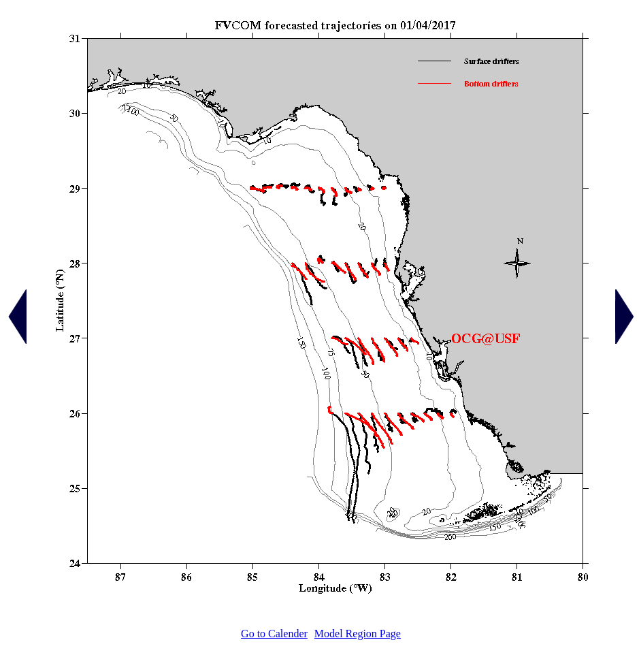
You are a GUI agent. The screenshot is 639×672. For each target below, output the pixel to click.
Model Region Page (358, 634)
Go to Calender (274, 634)
